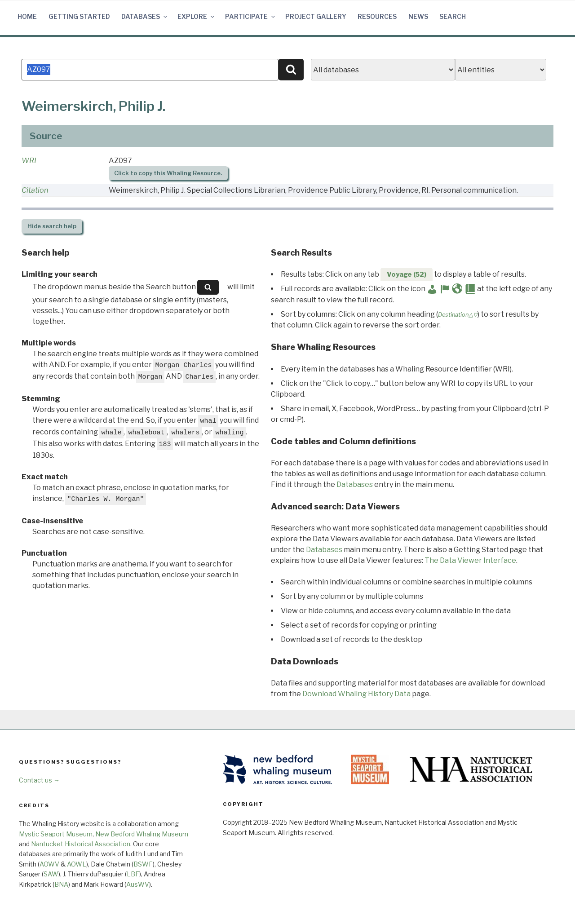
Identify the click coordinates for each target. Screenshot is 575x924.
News (418, 16)
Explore (197, 16)
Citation (35, 190)
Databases (145, 16)
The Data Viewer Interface (470, 560)
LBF (133, 874)
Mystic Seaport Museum (56, 834)
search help (52, 226)
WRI (29, 161)
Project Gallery (316, 16)
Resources (377, 16)
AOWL (77, 864)
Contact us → (39, 780)
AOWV (49, 864)
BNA (61, 884)
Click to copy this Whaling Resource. (168, 173)
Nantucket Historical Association (81, 844)
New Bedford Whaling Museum (142, 834)
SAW (51, 874)
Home (27, 16)
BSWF (143, 864)
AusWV (138, 884)
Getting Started (79, 16)
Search (453, 16)
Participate (251, 16)
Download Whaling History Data (356, 694)
